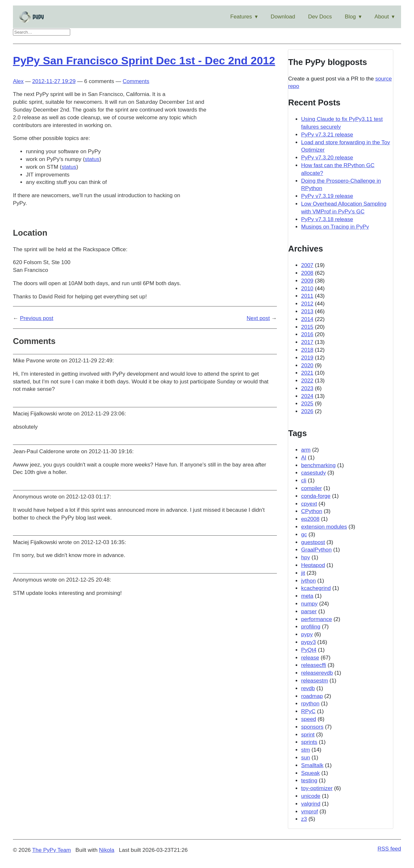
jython (308, 581)
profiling (311, 627)
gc (304, 535)
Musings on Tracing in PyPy (335, 227)
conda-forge (316, 496)
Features (241, 17)
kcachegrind (316, 588)
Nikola (107, 850)
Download (283, 17)
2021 (307, 373)
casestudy (314, 473)
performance (316, 619)
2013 (307, 311)
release (310, 658)
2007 (307, 265)
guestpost (313, 542)
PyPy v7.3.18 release (327, 219)
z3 (304, 819)
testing (309, 781)
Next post (258, 318)
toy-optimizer (317, 788)
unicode (311, 796)
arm (306, 450)
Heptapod (313, 565)
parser (309, 611)
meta (307, 596)
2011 (307, 296)
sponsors (312, 727)
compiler (311, 488)
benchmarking (318, 465)
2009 (307, 281)
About (382, 17)
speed (309, 719)
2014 (307, 319)
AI (304, 458)
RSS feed (389, 849)
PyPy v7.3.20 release (327, 158)
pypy (307, 634)
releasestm (315, 681)
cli (304, 481)
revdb (308, 688)
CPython (312, 511)
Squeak (310, 773)
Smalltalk (312, 765)
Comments (136, 81)
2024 (307, 396)
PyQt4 (309, 650)
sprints (309, 742)
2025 (307, 404)
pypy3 (308, 642)
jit (303, 573)
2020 (307, 365)
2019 (307, 358)
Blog (350, 17)
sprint (308, 735)
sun (305, 758)
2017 (307, 342)
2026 (307, 411)
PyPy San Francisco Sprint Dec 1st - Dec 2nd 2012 (144, 60)
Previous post (37, 318)
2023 (307, 388)
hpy (305, 557)
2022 (307, 381)
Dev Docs (320, 17)
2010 (307, 289)
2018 (307, 350)
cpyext (309, 504)
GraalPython (316, 550)
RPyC (308, 711)
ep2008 (310, 519)
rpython (310, 704)
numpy (309, 604)
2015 (307, 327)
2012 (307, 304)
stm (305, 750)
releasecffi (314, 665)
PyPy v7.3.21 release (327, 135)
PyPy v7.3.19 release (327, 196)
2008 (307, 273)
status (92, 159)
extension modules (324, 527)
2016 (307, 334)
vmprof (310, 812)
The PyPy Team (51, 850)
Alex (18, 81)
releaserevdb (317, 673)
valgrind (311, 804)
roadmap (312, 696)
